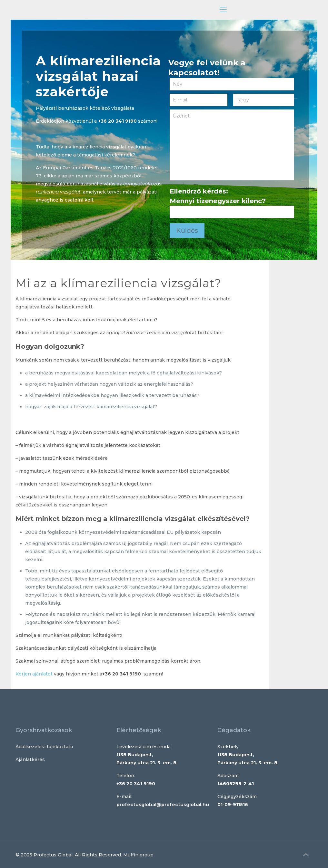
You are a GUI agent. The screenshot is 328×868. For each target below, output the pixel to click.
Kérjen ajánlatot (34, 674)
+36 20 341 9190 (117, 121)
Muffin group (138, 855)
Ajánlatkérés (30, 759)
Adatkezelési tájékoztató (44, 747)
